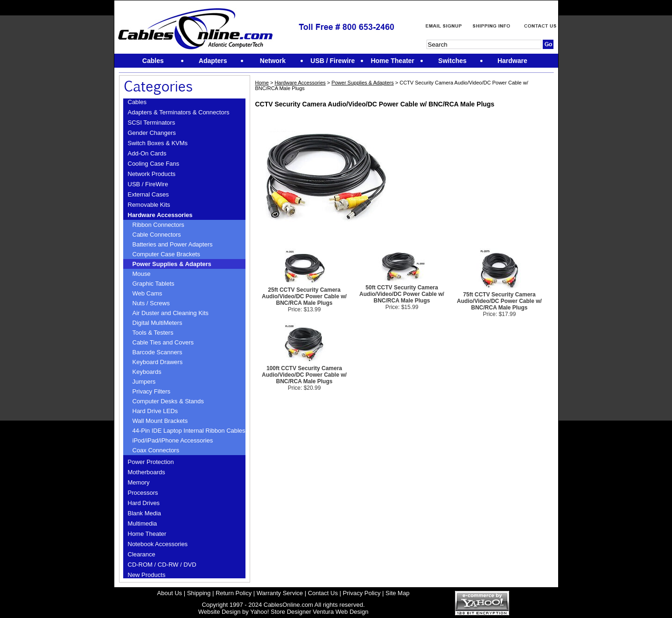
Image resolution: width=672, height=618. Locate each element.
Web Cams (147, 293)
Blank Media (145, 513)
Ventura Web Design (340, 612)
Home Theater (147, 534)
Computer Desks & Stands (168, 401)
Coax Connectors (156, 450)
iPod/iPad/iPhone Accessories (173, 440)
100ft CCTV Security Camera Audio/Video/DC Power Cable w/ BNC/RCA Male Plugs (304, 375)
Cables (137, 102)
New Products (147, 575)
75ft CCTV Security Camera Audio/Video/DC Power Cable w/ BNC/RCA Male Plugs (499, 301)
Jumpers (144, 382)
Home (262, 83)
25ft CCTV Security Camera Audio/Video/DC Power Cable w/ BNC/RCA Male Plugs (304, 296)
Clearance (142, 554)
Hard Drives (144, 503)
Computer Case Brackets (166, 254)
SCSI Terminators (152, 123)
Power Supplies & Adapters (172, 264)
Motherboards (147, 472)
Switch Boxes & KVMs (158, 143)
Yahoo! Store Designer (281, 612)
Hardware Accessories (160, 215)
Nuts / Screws (151, 303)
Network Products (152, 174)
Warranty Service (280, 593)
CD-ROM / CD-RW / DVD (162, 565)
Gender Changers (152, 133)
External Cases (148, 194)
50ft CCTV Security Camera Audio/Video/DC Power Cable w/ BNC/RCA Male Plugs (402, 294)
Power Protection (151, 462)
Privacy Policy (362, 593)
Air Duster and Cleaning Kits (171, 313)
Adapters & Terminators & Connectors (179, 112)
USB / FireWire (148, 184)
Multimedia (143, 523)
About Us (170, 593)
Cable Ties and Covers (163, 342)
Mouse (142, 274)
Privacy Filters (152, 391)
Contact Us (323, 593)
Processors (143, 493)
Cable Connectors (157, 235)
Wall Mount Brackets (160, 421)
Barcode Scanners (157, 352)
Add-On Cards (147, 153)
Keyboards (147, 372)
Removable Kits (149, 205)
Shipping (199, 593)
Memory (139, 482)
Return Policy (234, 593)
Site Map (397, 593)
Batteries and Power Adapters (173, 244)
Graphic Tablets (154, 284)
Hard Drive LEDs (155, 411)
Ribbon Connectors (158, 225)
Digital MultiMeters (157, 323)
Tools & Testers (153, 333)
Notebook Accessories (158, 544)
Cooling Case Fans (154, 164)
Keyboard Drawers (158, 362)
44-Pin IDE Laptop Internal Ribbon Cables (189, 431)
